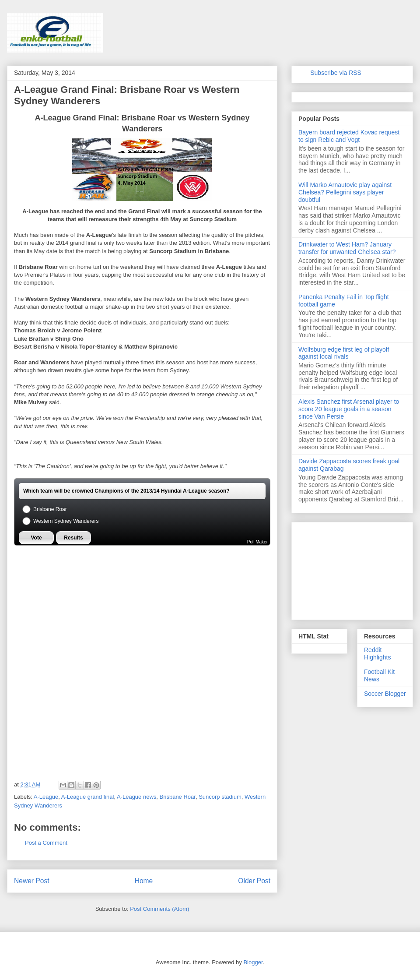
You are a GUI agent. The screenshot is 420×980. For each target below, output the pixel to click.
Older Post (254, 881)
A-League (46, 797)
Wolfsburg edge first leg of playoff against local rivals (344, 353)
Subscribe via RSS (336, 73)
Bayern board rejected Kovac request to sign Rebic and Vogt (349, 136)
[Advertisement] (80, 600)
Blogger (253, 962)
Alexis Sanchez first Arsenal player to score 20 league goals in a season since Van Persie (349, 409)
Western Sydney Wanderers (60, 521)
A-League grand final (88, 797)
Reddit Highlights (377, 654)
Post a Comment (46, 843)
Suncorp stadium (220, 797)
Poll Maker (257, 542)
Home (144, 881)
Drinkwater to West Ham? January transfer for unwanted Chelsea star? (347, 248)
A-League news (136, 797)
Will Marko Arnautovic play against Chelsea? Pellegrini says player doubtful (345, 192)
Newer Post (32, 881)
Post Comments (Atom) (159, 909)
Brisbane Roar (44, 509)
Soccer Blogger (385, 694)
